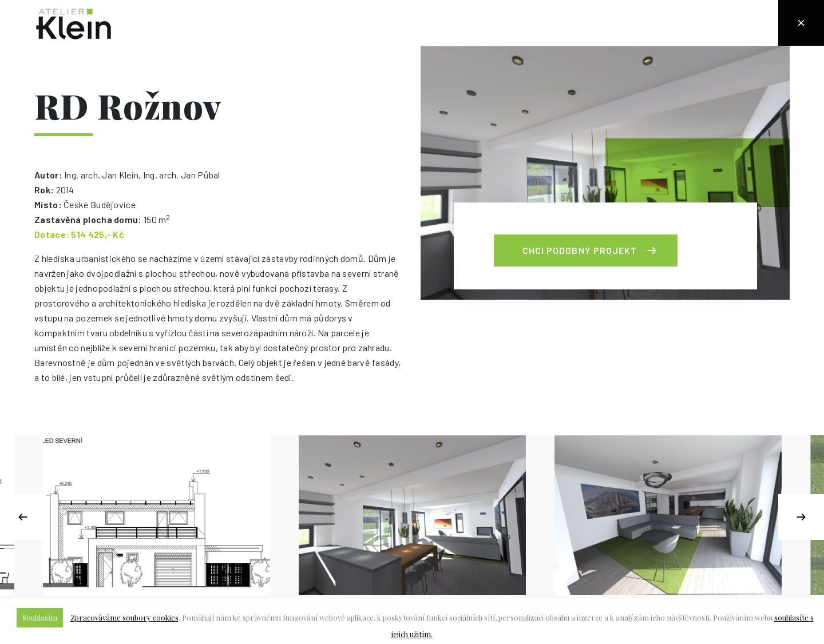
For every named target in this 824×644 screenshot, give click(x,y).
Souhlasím (40, 617)
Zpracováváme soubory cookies (124, 617)
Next (801, 517)
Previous (23, 517)
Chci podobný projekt (580, 250)
